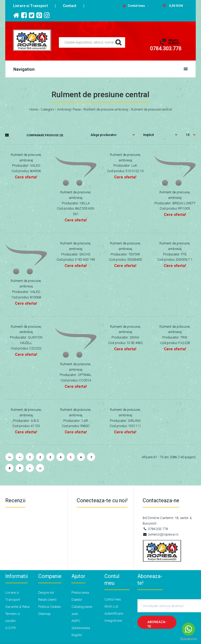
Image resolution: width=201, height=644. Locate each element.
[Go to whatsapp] (188, 629)
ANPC (76, 621)
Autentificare (114, 613)
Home (33, 109)
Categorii (47, 109)
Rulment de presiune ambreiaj (106, 109)
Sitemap (44, 614)
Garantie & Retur (18, 607)
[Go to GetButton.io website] (188, 639)
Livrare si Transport (30, 6)
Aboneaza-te (157, 624)
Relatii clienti (47, 600)
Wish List (111, 606)
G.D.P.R (10, 628)
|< (10, 457)
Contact (70, 6)
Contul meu (134, 6)
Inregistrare (113, 621)
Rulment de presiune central (151, 109)
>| (40, 468)
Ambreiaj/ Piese (69, 109)
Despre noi (46, 593)
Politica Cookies (50, 607)
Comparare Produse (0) (45, 135)
